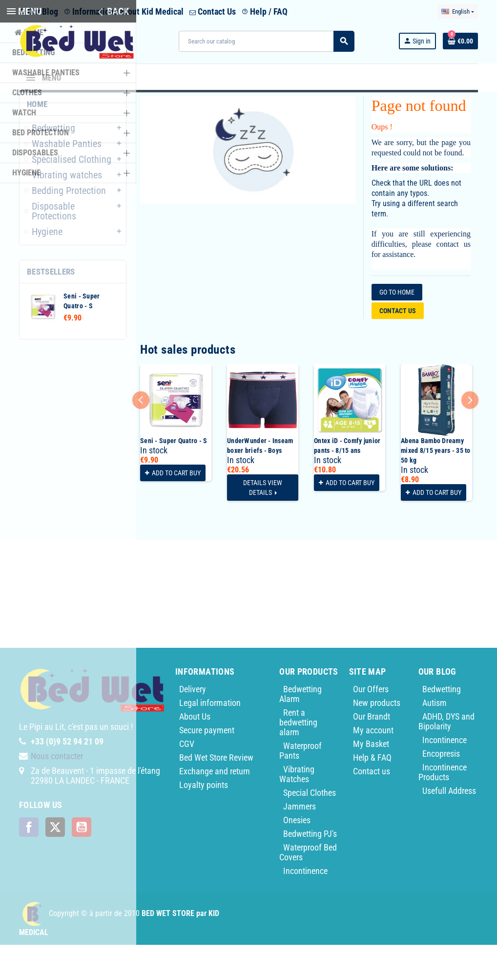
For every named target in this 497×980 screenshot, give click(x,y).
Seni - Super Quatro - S (174, 476)
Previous (141, 435)
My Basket (371, 779)
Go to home (397, 327)
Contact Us (213, 11)
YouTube (82, 862)
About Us (195, 752)
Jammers (300, 842)
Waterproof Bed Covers (308, 887)
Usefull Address (449, 826)
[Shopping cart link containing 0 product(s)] (460, 41)
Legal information (210, 738)
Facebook (29, 862)
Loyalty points (204, 820)
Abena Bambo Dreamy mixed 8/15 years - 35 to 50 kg (436, 486)
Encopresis (441, 789)
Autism (435, 738)
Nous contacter (57, 791)
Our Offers (371, 724)
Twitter (55, 862)
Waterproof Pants (300, 786)
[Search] (266, 41)
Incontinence (305, 906)
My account (373, 765)
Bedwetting (442, 724)
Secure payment (207, 765)
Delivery (193, 724)
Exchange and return (215, 806)
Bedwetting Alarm (300, 729)
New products (377, 738)
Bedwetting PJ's (310, 869)
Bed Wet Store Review (216, 793)
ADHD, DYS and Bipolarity (446, 756)
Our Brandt (372, 752)
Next (470, 435)
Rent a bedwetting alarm (298, 757)
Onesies (297, 855)
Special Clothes (310, 828)
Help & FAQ (372, 793)
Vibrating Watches (297, 809)
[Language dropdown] (458, 12)
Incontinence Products (443, 807)
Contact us (398, 346)
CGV (187, 779)
